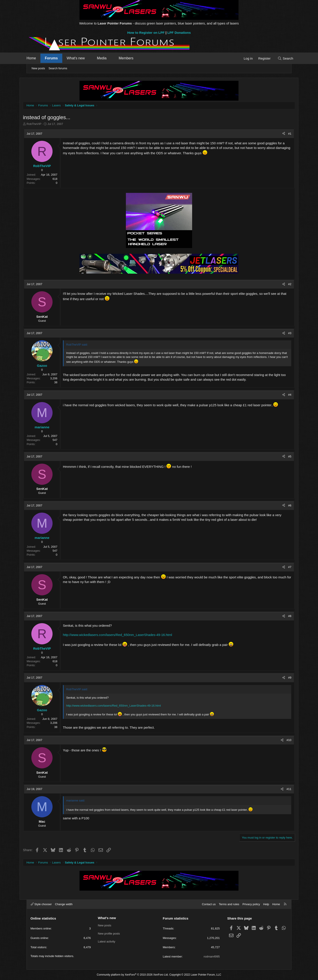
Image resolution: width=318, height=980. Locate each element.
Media (108, 58)
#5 (283, 457)
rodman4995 (212, 956)
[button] (96, 58)
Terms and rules (229, 904)
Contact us (209, 904)
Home (38, 58)
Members (133, 58)
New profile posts (109, 934)
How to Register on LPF (146, 33)
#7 (283, 567)
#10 (282, 740)
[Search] (279, 58)
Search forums (58, 68)
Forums (58, 58)
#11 (282, 789)
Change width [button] (64, 904)
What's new (82, 58)
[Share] (277, 134)
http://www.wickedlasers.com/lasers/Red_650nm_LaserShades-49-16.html (125, 635)
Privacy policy (251, 904)
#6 (283, 506)
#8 (283, 616)
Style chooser (41, 904)
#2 (283, 284)
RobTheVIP (41, 124)
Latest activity (107, 941)
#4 (283, 395)
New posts (38, 68)
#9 (283, 678)
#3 (283, 333)
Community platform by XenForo (133, 975)
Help (266, 904)
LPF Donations (179, 33)
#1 (283, 134)
